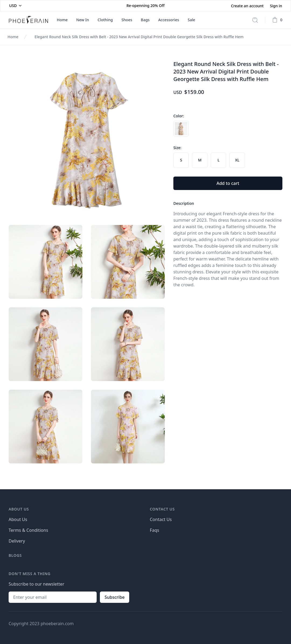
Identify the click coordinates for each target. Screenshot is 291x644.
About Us (18, 519)
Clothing (105, 20)
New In (83, 20)
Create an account (248, 6)
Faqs (155, 530)
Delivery (17, 541)
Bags (145, 20)
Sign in (276, 6)
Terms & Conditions (28, 530)
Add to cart (228, 183)
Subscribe (115, 597)
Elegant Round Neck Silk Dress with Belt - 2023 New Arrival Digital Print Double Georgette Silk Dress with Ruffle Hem (139, 37)
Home (62, 20)
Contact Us (161, 519)
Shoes (127, 20)
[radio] (181, 129)
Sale (191, 20)
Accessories (169, 20)
